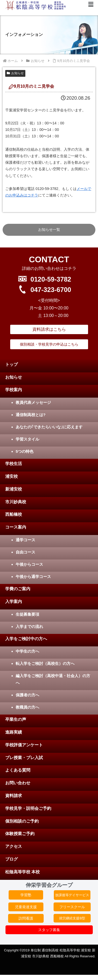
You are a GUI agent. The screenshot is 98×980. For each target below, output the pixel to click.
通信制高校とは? (31, 415)
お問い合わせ (18, 783)
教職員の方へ (27, 707)
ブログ (11, 859)
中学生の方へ (27, 651)
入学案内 (14, 602)
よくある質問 (18, 770)
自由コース (25, 552)
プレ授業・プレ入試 (24, 758)
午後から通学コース (33, 577)
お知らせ (15, 73)
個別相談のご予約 (22, 821)
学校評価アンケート (24, 745)
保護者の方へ (27, 695)
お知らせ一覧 (49, 230)
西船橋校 (14, 514)
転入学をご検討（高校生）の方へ (45, 663)
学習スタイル (27, 439)
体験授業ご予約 (20, 834)
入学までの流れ (29, 626)
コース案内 (16, 527)
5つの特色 (25, 451)
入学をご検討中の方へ (26, 639)
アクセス (14, 846)
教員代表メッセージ (33, 402)
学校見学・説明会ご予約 (28, 808)
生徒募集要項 (27, 614)
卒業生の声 (16, 719)
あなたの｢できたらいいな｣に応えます (49, 427)
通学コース (25, 540)
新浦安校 (14, 489)
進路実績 (14, 732)
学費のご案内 (18, 589)
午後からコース (29, 564)
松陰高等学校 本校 (22, 872)
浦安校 (11, 476)
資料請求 (14, 796)
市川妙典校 (16, 502)
